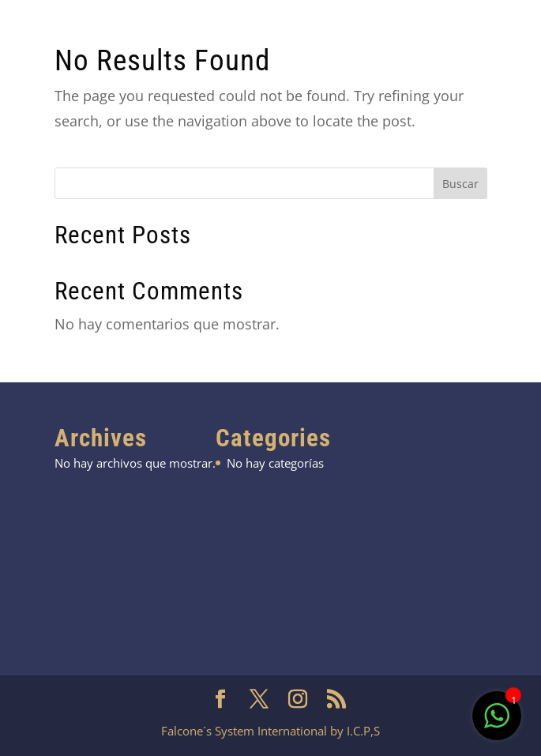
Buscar (460, 184)
